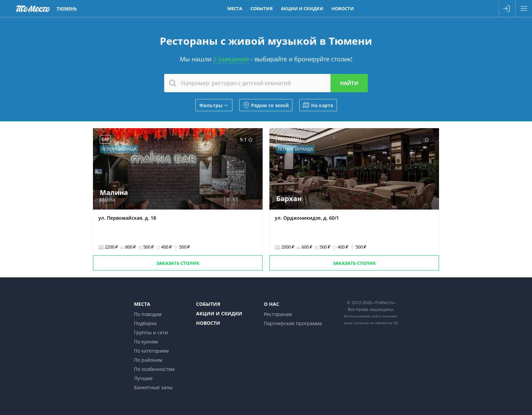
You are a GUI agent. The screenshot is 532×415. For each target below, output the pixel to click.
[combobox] (266, 83)
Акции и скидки (219, 313)
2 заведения (231, 59)
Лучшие (143, 378)
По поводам (148, 314)
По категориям (151, 351)
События (208, 304)
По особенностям (154, 369)
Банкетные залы (153, 387)
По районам (148, 360)
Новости (208, 323)
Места (142, 304)
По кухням (146, 342)
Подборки (145, 323)
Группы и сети (151, 332)
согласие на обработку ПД (376, 323)
